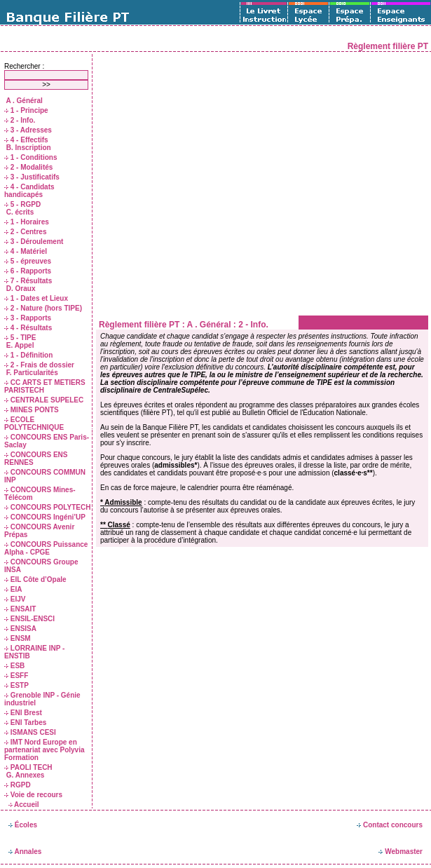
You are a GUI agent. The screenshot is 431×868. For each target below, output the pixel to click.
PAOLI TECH (28, 767)
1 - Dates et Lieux (36, 298)
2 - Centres (25, 232)
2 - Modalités (28, 167)
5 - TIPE (20, 338)
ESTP (16, 685)
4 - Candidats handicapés (29, 191)
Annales (25, 852)
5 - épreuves (28, 261)
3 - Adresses (28, 130)
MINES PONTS (32, 410)
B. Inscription (28, 148)
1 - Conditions (30, 157)
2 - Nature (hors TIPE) (43, 308)
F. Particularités (31, 373)
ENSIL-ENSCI (29, 619)
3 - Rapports (28, 318)
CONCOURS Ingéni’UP (45, 517)
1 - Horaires (27, 222)
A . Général (23, 101)
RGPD (18, 785)
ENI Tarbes (25, 723)
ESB (14, 666)
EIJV (15, 599)
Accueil (24, 805)
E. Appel (19, 345)
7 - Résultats (28, 281)
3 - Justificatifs (32, 177)
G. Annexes (24, 775)
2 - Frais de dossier (39, 365)
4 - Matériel (26, 251)
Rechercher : (24, 66)
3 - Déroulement (34, 242)
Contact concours (390, 825)
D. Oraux (20, 289)
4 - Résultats (28, 328)
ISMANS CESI (30, 732)
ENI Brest (23, 713)
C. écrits (19, 212)
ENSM (18, 638)
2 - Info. (20, 120)
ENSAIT (20, 609)
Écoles (23, 825)
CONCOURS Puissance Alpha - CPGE (46, 548)
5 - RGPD (22, 204)
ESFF (16, 676)
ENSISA (20, 629)
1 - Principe (26, 110)
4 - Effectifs (26, 140)
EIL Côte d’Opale (35, 579)
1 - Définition (28, 355)
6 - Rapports (28, 271)
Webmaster (401, 852)
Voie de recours (33, 795)
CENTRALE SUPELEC (44, 400)
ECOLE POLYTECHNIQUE (34, 423)
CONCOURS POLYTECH (47, 507)
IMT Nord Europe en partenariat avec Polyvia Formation (45, 750)
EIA (13, 589)
